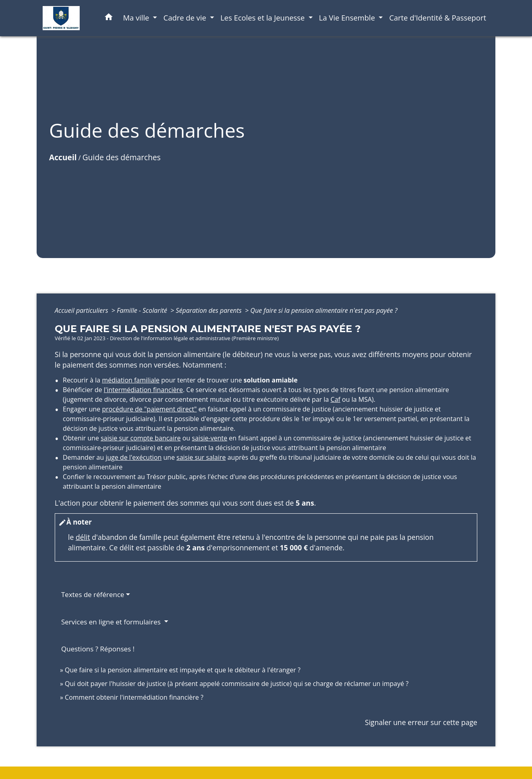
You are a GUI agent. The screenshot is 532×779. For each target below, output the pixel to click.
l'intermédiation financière (143, 390)
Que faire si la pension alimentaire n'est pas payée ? (324, 310)
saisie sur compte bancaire (141, 438)
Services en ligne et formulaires (112, 622)
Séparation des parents (210, 310)
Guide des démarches (122, 157)
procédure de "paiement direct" (149, 409)
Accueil (63, 157)
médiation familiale (131, 380)
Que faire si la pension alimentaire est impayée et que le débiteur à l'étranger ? (183, 670)
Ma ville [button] (137, 18)
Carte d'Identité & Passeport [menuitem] (438, 18)
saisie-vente (210, 438)
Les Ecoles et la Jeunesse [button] (264, 18)
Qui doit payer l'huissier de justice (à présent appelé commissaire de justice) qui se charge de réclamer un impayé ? (237, 684)
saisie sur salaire (201, 457)
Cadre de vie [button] (186, 18)
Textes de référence (93, 594)
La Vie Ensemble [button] (348, 18)
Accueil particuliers (82, 310)
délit (83, 537)
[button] (109, 18)
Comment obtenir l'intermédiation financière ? (134, 697)
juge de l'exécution (133, 457)
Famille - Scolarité (143, 310)
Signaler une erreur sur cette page (421, 722)
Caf (335, 399)
